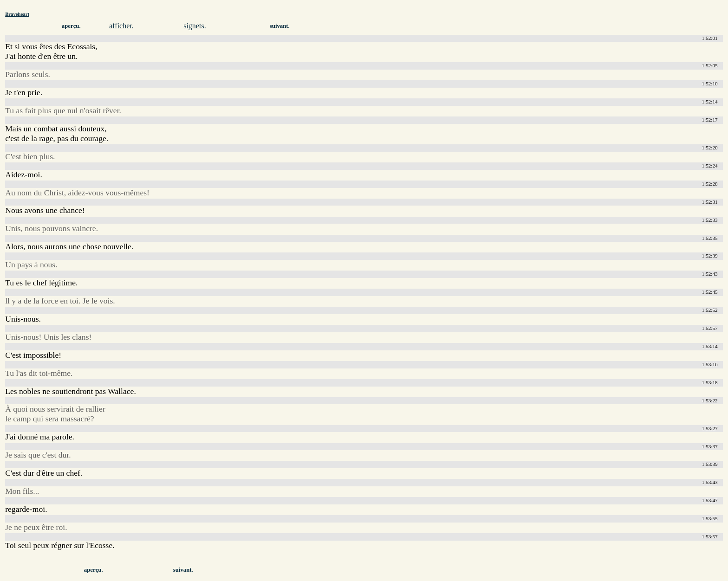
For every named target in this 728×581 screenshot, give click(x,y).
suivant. (280, 26)
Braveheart (17, 14)
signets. (195, 26)
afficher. (121, 26)
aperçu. (71, 26)
